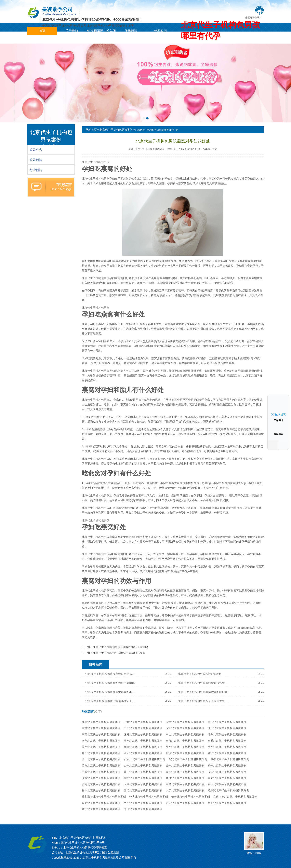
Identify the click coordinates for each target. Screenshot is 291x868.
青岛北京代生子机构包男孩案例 (227, 778)
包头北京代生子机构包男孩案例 (149, 797)
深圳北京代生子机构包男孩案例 (185, 728)
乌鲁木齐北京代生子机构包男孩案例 (235, 797)
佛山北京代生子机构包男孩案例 (227, 728)
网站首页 (91, 130)
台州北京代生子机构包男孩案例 (143, 766)
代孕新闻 (131, 31)
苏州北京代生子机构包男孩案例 (101, 747)
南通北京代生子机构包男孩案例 (227, 741)
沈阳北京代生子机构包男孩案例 (227, 772)
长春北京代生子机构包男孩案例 (191, 797)
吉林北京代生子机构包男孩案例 (101, 728)
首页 (42, 31)
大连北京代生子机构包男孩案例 (185, 772)
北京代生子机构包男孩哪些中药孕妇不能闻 (119, 653)
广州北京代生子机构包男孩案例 (143, 728)
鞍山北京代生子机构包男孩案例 (143, 772)
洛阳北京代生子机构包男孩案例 (143, 753)
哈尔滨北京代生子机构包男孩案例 (228, 790)
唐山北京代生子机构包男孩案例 (101, 759)
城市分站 (42, 39)
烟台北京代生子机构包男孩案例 (185, 778)
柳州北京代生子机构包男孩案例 (143, 741)
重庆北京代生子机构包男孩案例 (227, 722)
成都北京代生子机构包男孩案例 (230, 759)
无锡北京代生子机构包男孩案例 (143, 747)
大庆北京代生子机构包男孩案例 (185, 790)
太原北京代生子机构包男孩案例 (143, 784)
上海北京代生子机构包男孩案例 (143, 722)
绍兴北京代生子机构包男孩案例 (101, 766)
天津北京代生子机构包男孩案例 (185, 722)
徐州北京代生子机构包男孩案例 (185, 747)
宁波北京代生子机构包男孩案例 (101, 772)
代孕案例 (160, 31)
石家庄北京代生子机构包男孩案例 (144, 759)
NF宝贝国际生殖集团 (101, 31)
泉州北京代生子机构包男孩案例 (227, 784)
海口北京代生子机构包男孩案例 (143, 809)
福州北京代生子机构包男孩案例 (101, 790)
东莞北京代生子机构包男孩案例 (101, 734)
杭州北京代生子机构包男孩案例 (227, 766)
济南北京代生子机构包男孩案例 (101, 784)
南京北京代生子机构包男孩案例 (185, 741)
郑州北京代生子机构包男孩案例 (101, 753)
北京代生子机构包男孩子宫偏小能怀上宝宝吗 (120, 647)
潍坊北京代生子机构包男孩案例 (143, 778)
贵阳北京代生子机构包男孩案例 (185, 803)
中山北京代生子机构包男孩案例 (185, 734)
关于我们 (72, 31)
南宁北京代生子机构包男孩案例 (101, 741)
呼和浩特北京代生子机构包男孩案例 (104, 797)
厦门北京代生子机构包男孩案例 (143, 790)
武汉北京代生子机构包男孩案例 (227, 753)
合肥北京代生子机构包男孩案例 (227, 803)
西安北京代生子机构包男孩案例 (188, 759)
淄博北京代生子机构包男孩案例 (101, 778)
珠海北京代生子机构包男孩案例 (143, 734)
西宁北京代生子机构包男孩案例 (101, 809)
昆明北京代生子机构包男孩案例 (101, 803)
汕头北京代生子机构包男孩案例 (227, 734)
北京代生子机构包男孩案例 (116, 130)
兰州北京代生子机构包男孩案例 (143, 803)
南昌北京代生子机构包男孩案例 (185, 784)
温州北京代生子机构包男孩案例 (185, 766)
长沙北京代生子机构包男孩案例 (185, 753)
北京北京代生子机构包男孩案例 (101, 722)
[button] (144, 118)
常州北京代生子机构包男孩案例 (227, 747)
